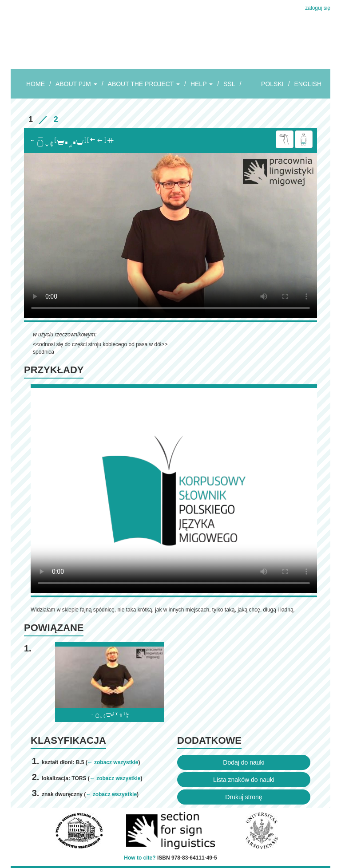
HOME (36, 84)
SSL (229, 84)
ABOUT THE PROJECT (144, 84)
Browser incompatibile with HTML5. (170, 235)
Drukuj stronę (244, 797)
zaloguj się (318, 8)
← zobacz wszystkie (113, 762)
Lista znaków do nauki (244, 780)
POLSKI (272, 84)
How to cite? (140, 858)
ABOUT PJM (76, 84)
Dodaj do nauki (244, 762)
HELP (202, 84)
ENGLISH (308, 84)
